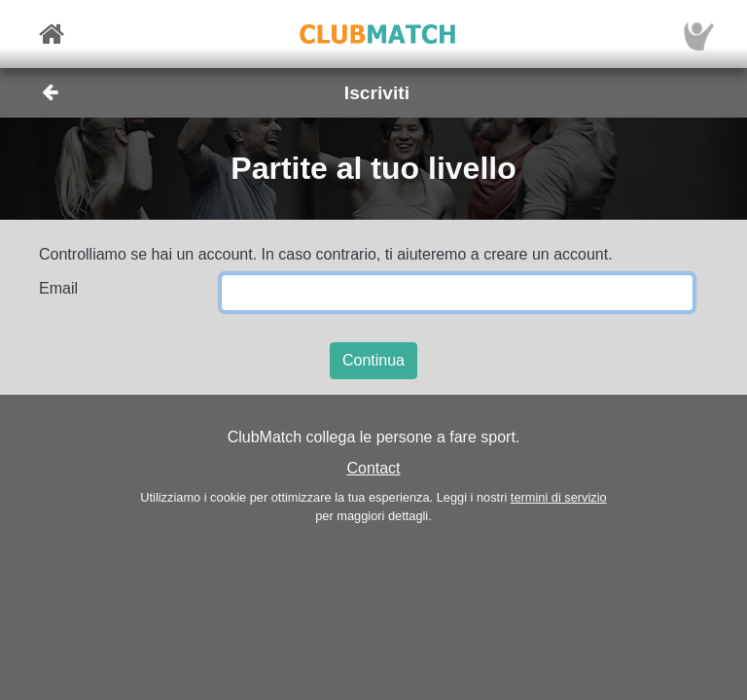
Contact (373, 468)
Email (58, 288)
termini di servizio (559, 497)
